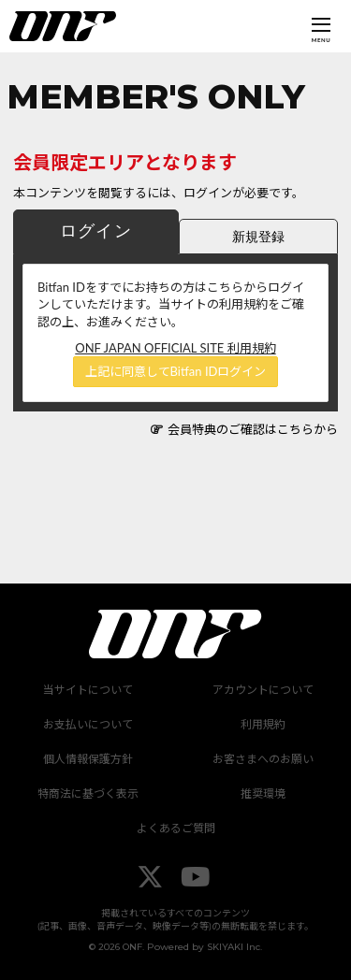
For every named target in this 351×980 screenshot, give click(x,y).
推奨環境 (263, 793)
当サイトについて (88, 690)
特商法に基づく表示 (88, 793)
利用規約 (263, 724)
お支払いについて (88, 724)
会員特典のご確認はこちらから (253, 429)
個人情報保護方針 (88, 759)
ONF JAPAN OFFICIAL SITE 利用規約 (175, 348)
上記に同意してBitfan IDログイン (176, 371)
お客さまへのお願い (263, 759)
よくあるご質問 (176, 828)
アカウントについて (263, 690)
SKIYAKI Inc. (234, 947)
